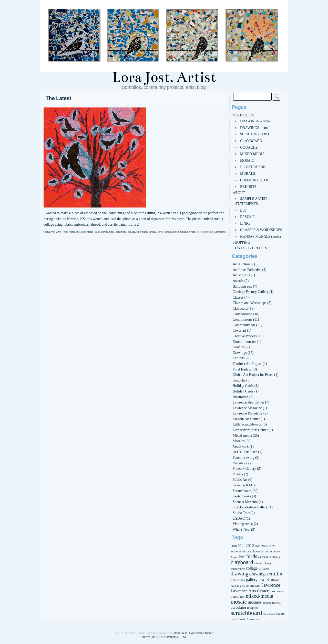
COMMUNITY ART (255, 180)
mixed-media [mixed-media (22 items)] (259, 596)
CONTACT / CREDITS (250, 248)
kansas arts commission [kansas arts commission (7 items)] (246, 586)
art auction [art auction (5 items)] (267, 552)
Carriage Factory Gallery (251, 292)
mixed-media (179, 232)
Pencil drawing (243, 458)
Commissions (242, 319)
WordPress (180, 633)
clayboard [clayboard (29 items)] (242, 562)
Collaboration (243, 314)
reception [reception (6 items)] (253, 608)
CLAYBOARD (251, 141)
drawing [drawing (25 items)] (239, 574)
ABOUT (239, 193)
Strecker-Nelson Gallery (250, 507)
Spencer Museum (245, 502)
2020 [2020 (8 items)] (265, 546)
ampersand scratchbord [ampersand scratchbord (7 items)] (246, 551)
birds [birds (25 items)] (252, 556)
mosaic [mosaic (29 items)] (239, 602)
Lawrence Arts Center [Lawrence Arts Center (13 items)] (250, 591)
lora (65, 232)
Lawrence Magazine (247, 408)
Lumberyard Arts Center (250, 430)
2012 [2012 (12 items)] (250, 546)
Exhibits (239, 358)
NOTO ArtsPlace (245, 452)
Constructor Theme (201, 633)
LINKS (245, 223)
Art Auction (241, 264)
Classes (238, 297)
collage (131, 232)
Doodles (239, 347)
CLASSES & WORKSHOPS (261, 230)
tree (199, 232)
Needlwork (241, 447)
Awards (238, 281)
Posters (238, 474)
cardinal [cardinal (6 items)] (263, 557)
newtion (191, 232)
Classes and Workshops (250, 303)
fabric (160, 232)
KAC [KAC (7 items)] (262, 580)
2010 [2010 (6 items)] (234, 546)
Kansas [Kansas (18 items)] (273, 579)
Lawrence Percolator (248, 413)
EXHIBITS (248, 187)
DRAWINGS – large (255, 121)
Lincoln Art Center (246, 419)
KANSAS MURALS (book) (260, 237)
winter (205, 232)
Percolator (240, 463)
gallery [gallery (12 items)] (252, 580)
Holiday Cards (243, 386)
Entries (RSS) (150, 637)
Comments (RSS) (175, 637)
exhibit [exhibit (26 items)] (275, 574)
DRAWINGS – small (255, 128)
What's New (241, 530)
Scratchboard (242, 491)
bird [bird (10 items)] (242, 557)
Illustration (240, 397)
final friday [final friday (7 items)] (238, 580)
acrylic (104, 232)
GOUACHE (249, 148)
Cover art (239, 330)
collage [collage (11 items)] (252, 568)
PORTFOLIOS (243, 115)
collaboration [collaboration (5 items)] (238, 569)
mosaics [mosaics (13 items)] (255, 602)
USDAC (239, 519)
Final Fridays (242, 369)
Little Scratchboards (247, 424)
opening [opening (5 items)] (267, 603)
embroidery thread (146, 232)
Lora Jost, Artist (164, 77)
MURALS (248, 174)
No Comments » (219, 232)
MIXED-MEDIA (252, 154)
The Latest (58, 98)
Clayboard (240, 308)
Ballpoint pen (242, 286)
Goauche (239, 380)
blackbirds (121, 232)
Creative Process (245, 336)
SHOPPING (241, 242)
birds (112, 232)
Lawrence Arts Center (248, 402)
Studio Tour (241, 513)
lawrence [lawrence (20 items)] (271, 585)
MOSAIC (247, 161)
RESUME (247, 217)
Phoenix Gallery (244, 469)
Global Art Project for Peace (253, 375)
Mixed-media (86, 232)
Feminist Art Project (247, 364)
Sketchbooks (242, 496)
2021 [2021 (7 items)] (272, 546)
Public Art (240, 480)
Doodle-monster (244, 342)
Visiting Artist (243, 524)
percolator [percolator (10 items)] (238, 607)
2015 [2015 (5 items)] (258, 546)
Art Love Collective (247, 270)
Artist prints (241, 275)
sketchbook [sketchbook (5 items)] (269, 614)
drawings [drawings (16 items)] (258, 574)
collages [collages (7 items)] (264, 569)
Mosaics (239, 441)
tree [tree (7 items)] (258, 619)
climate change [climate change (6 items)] (263, 563)
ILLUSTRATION (253, 167)
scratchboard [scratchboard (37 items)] (246, 613)
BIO (243, 210)
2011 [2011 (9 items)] (241, 546)
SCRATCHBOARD (254, 134)
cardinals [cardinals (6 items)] (274, 557)
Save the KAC (243, 485)
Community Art (244, 325)
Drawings (240, 353)
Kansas (167, 232)
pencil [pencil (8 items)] (276, 602)
